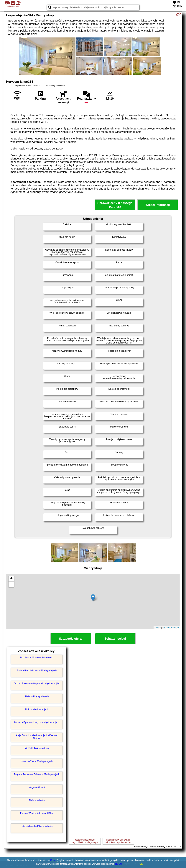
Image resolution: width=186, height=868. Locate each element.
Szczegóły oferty (71, 639)
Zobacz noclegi (115, 639)
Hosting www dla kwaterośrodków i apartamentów (118, 841)
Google (54, 860)
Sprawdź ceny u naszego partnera (115, 205)
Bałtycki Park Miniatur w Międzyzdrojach (37, 670)
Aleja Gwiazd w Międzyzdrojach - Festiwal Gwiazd (37, 737)
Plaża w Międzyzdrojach (37, 696)
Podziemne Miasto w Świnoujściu (37, 657)
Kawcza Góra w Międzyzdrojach (37, 761)
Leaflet (158, 628)
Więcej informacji (158, 205)
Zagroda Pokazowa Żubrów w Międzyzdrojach (37, 774)
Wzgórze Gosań (37, 787)
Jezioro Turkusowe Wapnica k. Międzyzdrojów (37, 683)
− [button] (11, 584)
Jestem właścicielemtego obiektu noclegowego (85, 841)
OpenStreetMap (172, 628)
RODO (118, 864)
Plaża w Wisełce (37, 800)
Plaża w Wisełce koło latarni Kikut (37, 813)
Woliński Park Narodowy (37, 748)
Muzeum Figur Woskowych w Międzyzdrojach (37, 722)
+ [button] (11, 579)
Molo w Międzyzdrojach (37, 709)
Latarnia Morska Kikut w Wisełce (37, 826)
